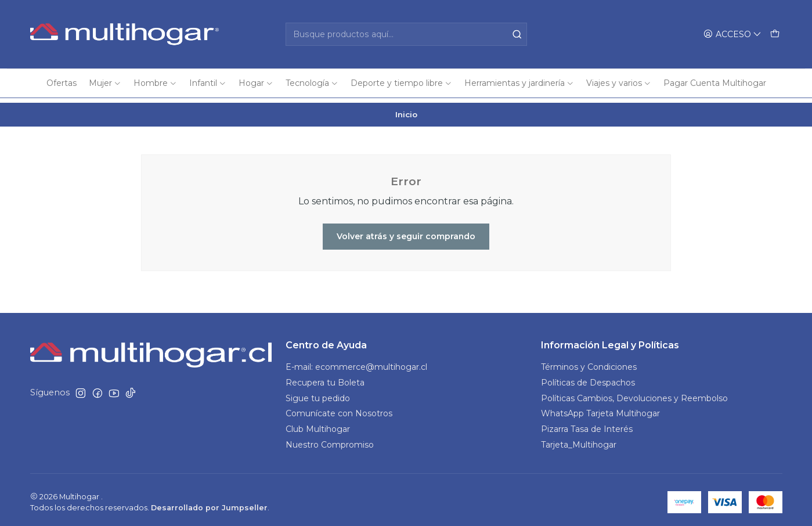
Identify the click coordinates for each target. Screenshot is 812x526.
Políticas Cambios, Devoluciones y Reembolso (634, 394)
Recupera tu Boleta (325, 378)
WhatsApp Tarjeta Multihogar (600, 409)
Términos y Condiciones (589, 362)
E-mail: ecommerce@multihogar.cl (356, 362)
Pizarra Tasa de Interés (587, 425)
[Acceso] (732, 35)
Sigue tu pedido (318, 394)
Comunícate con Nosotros (339, 409)
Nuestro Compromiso (330, 441)
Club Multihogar (318, 425)
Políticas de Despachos (588, 378)
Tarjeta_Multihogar (579, 441)
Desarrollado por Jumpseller (209, 503)
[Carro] (775, 35)
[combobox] (406, 34)
